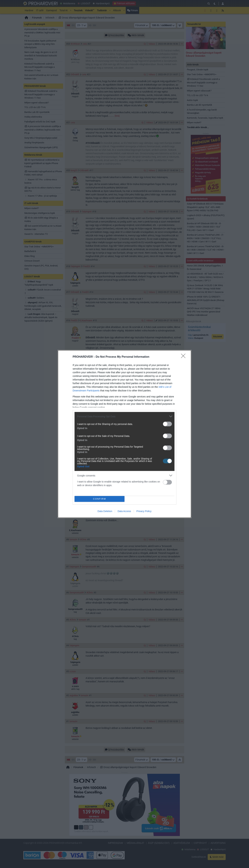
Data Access (124, 511)
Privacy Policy (144, 511)
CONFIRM (100, 499)
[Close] (184, 357)
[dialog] (124, 434)
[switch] (167, 424)
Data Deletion (105, 511)
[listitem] (124, 416)
